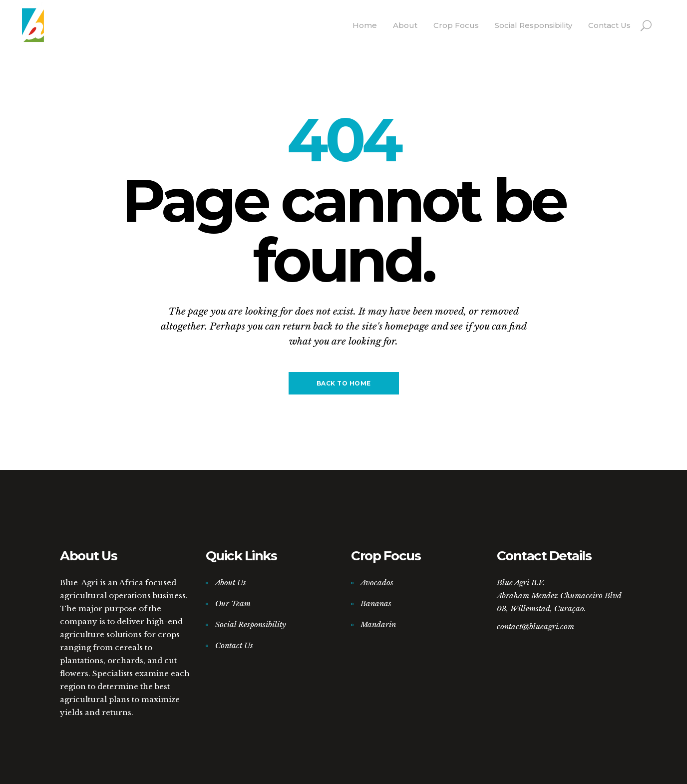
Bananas (376, 603)
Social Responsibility (251, 624)
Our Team (233, 603)
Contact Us (234, 645)
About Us (231, 583)
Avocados (377, 583)
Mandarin (378, 624)
